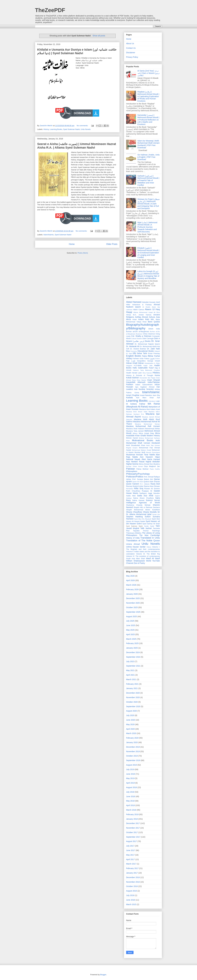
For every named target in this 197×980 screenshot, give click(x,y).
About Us (130, 43)
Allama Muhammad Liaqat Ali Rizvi (147, 312)
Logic (158, 401)
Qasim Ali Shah (138, 482)
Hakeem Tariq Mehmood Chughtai (146, 370)
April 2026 (130, 580)
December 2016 (133, 877)
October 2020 (132, 702)
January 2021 (132, 688)
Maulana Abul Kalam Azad (150, 409)
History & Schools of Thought (140, 375)
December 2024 (133, 652)
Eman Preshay (154, 354)
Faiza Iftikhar (148, 356)
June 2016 (131, 900)
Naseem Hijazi (153, 457)
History (46, 129)
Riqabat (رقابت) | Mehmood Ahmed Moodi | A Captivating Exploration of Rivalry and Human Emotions (148, 96)
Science (149, 500)
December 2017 (133, 823)
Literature (152, 401)
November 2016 (133, 882)
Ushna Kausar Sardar (136, 547)
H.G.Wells (138, 366)
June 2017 (131, 850)
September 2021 (133, 666)
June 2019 (131, 774)
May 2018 (130, 801)
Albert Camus (139, 310)
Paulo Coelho (155, 469)
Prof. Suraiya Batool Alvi (143, 479)
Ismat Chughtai (133, 395)
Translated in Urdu (150, 538)
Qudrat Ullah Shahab (152, 482)
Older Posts (112, 244)
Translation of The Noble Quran (143, 541)
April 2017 (130, 859)
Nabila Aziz (138, 457)
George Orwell (154, 361)
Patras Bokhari (142, 469)
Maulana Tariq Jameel (135, 431)
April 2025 (130, 634)
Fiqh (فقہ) (131, 361)
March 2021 (131, 679)
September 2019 (133, 760)
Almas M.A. (131, 315)
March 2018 (131, 810)
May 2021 (130, 670)
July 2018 (130, 792)
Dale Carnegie (148, 339)
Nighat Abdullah (153, 462)
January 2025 (132, 648)
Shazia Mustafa (150, 512)
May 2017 (130, 855)
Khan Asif (155, 398)
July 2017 (130, 846)
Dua (128, 351)
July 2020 (130, 715)
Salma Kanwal (138, 500)
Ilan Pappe (152, 378)
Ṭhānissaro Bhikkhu (134, 533)
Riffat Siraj (139, 488)
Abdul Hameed (134, 302)
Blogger (103, 975)
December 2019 (133, 747)
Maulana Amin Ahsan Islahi (137, 412)
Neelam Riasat (138, 462)
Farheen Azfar (138, 359)
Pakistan (131, 469)
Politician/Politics (135, 477)
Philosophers (132, 471)
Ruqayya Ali (147, 491)
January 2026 (132, 594)
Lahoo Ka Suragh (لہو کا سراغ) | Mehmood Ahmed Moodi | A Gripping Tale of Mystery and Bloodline (148, 275)
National (130, 459)
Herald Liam (137, 373)
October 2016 (132, 886)
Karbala (129, 398)
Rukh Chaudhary (133, 491)
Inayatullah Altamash (136, 382)
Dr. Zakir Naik (153, 349)
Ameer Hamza (145, 315)
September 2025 (133, 612)
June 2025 (131, 625)
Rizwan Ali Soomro (152, 489)
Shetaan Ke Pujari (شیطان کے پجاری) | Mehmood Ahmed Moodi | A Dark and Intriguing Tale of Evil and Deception (149, 204)
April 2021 (130, 675)
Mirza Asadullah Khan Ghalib (143, 434)
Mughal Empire (132, 448)
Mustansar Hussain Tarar (137, 455)
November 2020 (133, 697)
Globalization (149, 363)
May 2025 (130, 630)
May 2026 (130, 576)
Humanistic (143, 378)
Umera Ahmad (133, 544)
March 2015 (131, 904)
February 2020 (132, 738)
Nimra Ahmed (144, 464)
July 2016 (130, 895)
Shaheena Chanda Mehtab (138, 505)
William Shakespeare (136, 561)
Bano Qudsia (154, 322)
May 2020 (130, 724)
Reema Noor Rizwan (152, 486)
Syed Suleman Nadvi (71, 129)
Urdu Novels (86, 129)
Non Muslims (155, 464)
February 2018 (132, 814)
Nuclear (129, 466)
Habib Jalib (148, 366)
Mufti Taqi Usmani (153, 445)
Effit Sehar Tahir (140, 353)
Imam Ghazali (154, 380)
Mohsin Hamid (132, 438)
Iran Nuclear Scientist (144, 389)
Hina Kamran (147, 373)
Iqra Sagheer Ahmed (145, 387)
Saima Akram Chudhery (143, 498)
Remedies (130, 489)
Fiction (158, 359)
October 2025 (132, 607)
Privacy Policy (132, 57)
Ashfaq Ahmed (142, 317)
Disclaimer (131, 53)
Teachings (156, 531)
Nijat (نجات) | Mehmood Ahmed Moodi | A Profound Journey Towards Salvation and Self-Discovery (147, 227)
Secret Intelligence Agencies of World (143, 501)
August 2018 (132, 787)
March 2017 (131, 864)
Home (72, 244)
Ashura (152, 317)
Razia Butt (155, 484)
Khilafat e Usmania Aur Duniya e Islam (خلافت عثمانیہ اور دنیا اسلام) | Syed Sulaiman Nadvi (77, 51)
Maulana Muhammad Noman (147, 424)
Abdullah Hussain (149, 302)
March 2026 (131, 585)
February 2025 (132, 643)
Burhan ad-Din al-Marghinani (138, 332)
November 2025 (133, 603)
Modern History (153, 436)
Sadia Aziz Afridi (145, 496)
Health (129, 373)
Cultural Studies (137, 339)
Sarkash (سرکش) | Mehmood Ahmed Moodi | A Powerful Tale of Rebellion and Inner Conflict (148, 180)
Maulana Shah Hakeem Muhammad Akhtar (143, 429)
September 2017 (133, 837)
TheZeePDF (50, 10)
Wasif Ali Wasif (153, 558)
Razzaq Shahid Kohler (135, 486)
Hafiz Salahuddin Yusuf (143, 368)
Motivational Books (143, 440)
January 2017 (132, 873)
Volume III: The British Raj (148, 554)
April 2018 (130, 805)
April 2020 (130, 729)
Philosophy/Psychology (138, 474)
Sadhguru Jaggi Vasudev (150, 493)
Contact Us (131, 48)
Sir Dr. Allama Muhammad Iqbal (143, 513)
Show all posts (99, 36)
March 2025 (131, 639)
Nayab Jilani (140, 459)
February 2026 (132, 589)
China (145, 334)
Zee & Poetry (139, 563)
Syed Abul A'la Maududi (143, 519)
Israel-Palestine (146, 395)
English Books (134, 356)
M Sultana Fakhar (136, 404)
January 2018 (132, 819)
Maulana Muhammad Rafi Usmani (143, 426)
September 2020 (133, 706)
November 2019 (133, 751)
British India (154, 329)
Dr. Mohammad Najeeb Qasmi (147, 344)
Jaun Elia (156, 395)
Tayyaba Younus (141, 531)
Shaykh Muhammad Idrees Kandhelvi (143, 510)
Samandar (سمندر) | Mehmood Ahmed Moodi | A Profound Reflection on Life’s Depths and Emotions (148, 120)
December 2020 (133, 693)
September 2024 (133, 657)
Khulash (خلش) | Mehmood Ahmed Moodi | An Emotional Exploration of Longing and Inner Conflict (148, 253)
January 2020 (132, 742)
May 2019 (130, 778)
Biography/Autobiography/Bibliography (143, 326)
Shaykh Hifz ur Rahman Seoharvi (147, 507)
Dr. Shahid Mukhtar (138, 349)
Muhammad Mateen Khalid (142, 450)
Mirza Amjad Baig (146, 433)
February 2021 (132, 684)
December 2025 (133, 598)
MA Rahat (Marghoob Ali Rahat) (143, 405)
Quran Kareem (133, 484)
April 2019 (130, 783)
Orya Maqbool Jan (152, 466)
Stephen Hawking (134, 517)
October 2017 (132, 832)
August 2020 (132, 711)
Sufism (148, 517)
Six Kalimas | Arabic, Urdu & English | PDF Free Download (149, 157)
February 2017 (132, 868)
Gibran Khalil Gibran (135, 363)
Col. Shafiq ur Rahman (141, 336)
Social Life (156, 514)
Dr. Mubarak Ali (133, 346)
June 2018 (131, 796)
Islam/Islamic (49, 235)
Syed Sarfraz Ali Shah (151, 524)
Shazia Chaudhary (134, 512)
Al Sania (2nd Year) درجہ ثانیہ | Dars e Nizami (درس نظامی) (149, 73)
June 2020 (131, 720)
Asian (135, 319)
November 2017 (133, 828)
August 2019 (132, 765)
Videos (149, 547)
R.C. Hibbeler (145, 484)
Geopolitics (141, 361)
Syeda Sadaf (149, 526)
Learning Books (56, 129)
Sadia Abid (131, 496)
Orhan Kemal (138, 466)
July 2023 (130, 661)
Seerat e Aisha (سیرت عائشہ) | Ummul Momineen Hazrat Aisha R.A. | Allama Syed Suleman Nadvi (77, 146)
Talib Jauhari (146, 528)
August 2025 (132, 616)
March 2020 (131, 733)
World (149, 561)
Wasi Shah (141, 559)
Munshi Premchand (153, 452)
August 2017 (132, 841)
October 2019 (132, 756)
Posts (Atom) (83, 253)
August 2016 (132, 891)
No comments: (83, 126)
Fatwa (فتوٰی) (149, 359)
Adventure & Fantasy (142, 305)
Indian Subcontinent (144, 385)
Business (139, 334)
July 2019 (130, 769)
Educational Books (146, 351)
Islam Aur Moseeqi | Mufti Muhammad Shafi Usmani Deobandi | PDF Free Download (149, 144)
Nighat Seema (132, 464)
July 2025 (130, 621)
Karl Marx (141, 398)
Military (135, 433)
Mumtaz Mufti (140, 452)
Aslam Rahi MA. (146, 319)
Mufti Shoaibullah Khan (136, 445)
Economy (134, 351)
